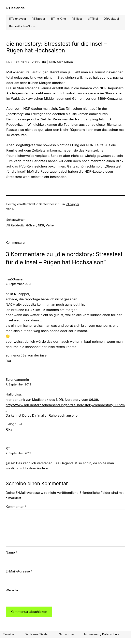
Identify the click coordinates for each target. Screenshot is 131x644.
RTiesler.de (15, 8)
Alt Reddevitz (15, 225)
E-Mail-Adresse (19, 571)
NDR (41, 225)
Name (12, 552)
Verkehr (51, 225)
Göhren (31, 225)
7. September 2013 (18, 284)
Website (12, 590)
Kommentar (16, 507)
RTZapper (73, 204)
